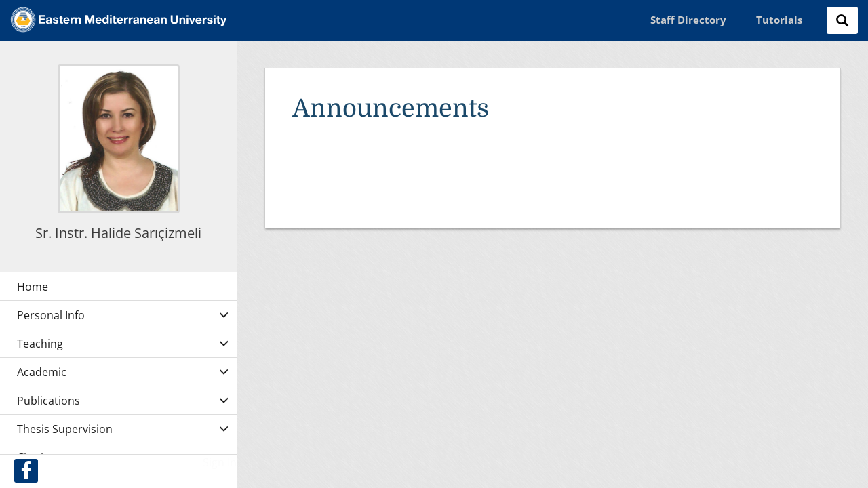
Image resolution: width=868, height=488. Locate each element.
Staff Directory (688, 20)
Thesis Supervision (65, 429)
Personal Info (51, 315)
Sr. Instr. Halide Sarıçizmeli (118, 233)
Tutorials (779, 20)
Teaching (40, 344)
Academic (42, 372)
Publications (48, 401)
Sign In (220, 462)
